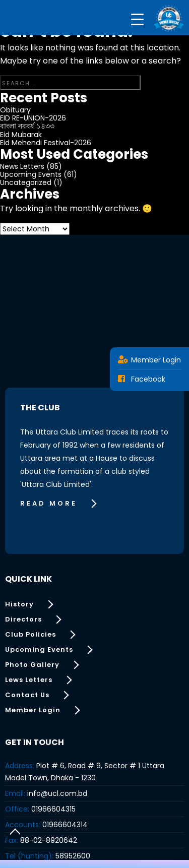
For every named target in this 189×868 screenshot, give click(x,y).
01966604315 (53, 809)
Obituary (15, 110)
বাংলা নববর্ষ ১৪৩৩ (27, 126)
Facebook (142, 379)
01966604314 (65, 825)
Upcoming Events (31, 174)
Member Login (149, 360)
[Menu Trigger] (137, 19)
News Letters (22, 166)
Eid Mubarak (21, 135)
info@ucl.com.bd (57, 793)
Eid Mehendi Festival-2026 (46, 143)
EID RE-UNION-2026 (33, 118)
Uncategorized (26, 182)
